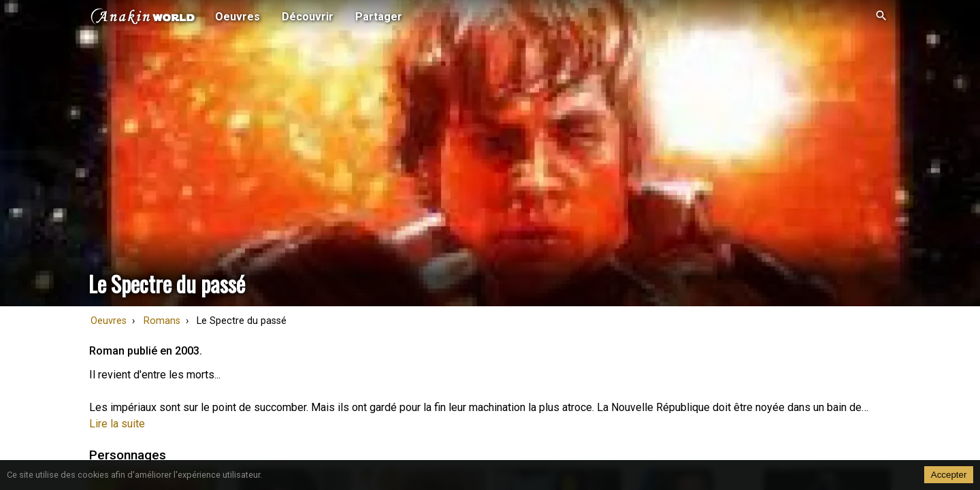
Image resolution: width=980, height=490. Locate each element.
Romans (162, 321)
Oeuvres (109, 321)
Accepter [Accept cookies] (949, 475)
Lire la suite (117, 424)
